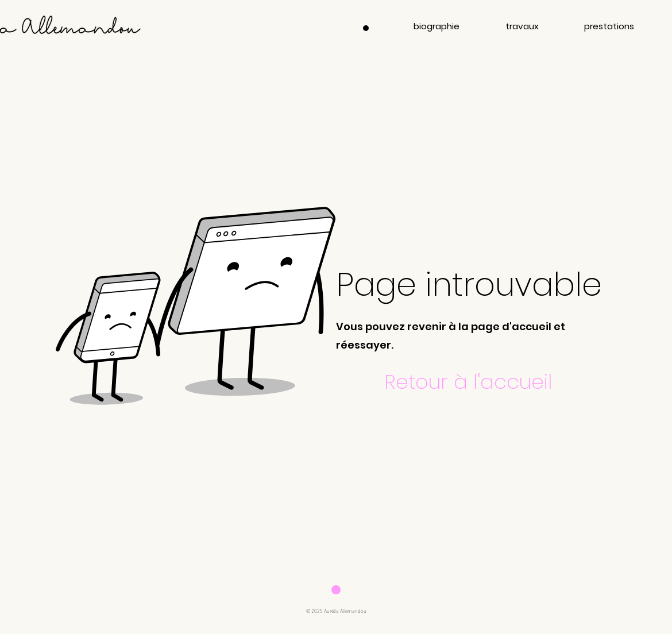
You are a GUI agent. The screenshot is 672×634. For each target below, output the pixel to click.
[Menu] (366, 28)
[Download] (336, 589)
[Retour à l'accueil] (469, 382)
